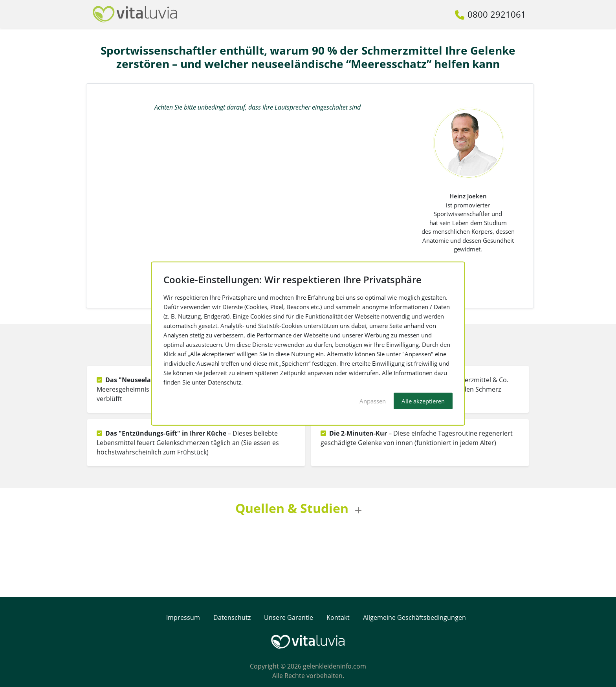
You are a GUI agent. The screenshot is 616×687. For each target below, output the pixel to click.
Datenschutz (232, 617)
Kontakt (338, 617)
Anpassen (373, 401)
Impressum (183, 617)
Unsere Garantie (289, 617)
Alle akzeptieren (423, 401)
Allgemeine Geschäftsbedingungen (414, 617)
